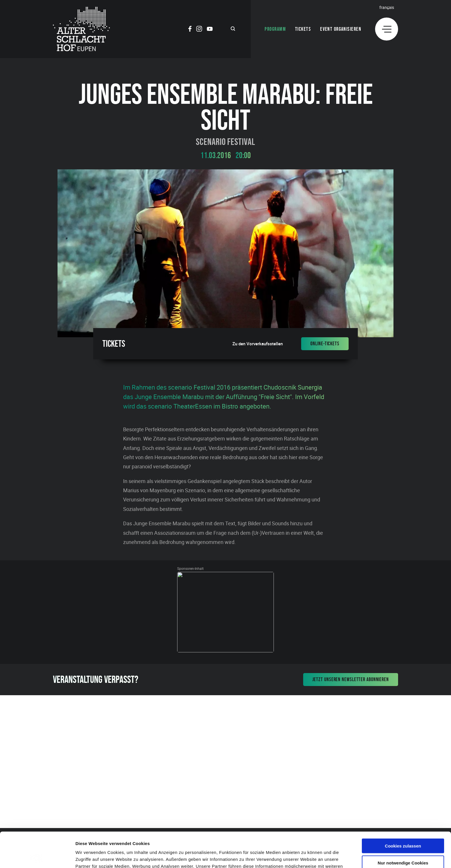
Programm (275, 29)
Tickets (303, 29)
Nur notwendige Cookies (403, 828)
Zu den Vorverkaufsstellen (258, 344)
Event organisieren (341, 29)
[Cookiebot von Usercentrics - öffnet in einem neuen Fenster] (37, 857)
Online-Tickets (325, 344)
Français (387, 7)
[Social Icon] (190, 30)
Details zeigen (306, 857)
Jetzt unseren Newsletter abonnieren (351, 679)
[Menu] (387, 29)
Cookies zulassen (403, 811)
